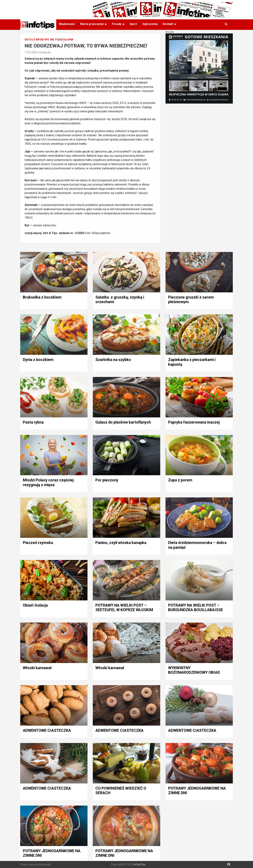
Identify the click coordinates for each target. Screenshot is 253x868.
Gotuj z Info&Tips (37, 40)
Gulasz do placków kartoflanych (123, 422)
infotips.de (45, 52)
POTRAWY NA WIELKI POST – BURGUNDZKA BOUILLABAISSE (196, 608)
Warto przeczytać (92, 24)
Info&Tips (140, 864)
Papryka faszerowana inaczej (194, 422)
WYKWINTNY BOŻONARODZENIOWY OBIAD (194, 670)
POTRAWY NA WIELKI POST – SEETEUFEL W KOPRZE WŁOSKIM (124, 608)
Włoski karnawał (37, 668)
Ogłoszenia (150, 24)
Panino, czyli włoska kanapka (121, 543)
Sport (133, 24)
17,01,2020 (31, 52)
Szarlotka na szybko (113, 360)
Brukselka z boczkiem (42, 297)
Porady (117, 24)
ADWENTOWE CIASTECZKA (47, 730)
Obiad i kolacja (35, 605)
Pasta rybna (33, 422)
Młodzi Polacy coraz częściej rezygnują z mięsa (48, 482)
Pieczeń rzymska (38, 543)
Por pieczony (107, 480)
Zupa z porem (180, 480)
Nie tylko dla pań (62, 40)
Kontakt (168, 24)
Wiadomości (67, 24)
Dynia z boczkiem (38, 360)
